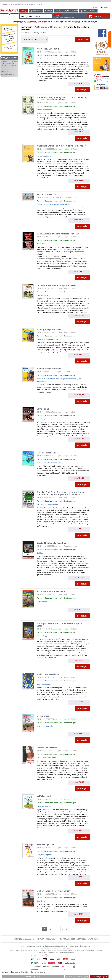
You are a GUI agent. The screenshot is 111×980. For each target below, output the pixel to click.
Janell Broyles (42, 419)
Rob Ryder (41, 244)
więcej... (5, 66)
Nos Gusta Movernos (46, 194)
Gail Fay (40, 553)
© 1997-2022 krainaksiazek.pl (24, 939)
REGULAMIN (50, 939)
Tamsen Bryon (52, 504)
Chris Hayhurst (42, 295)
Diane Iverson (65, 204)
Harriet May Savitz (44, 156)
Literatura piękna (9, 63)
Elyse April (41, 204)
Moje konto (83, 11)
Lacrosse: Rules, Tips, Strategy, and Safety (56, 285)
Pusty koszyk (98, 16)
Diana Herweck (43, 602)
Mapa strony (73, 946)
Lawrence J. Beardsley (45, 726)
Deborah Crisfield (71, 379)
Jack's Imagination (45, 796)
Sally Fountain (42, 463)
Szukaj (23, 11)
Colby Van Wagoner (44, 806)
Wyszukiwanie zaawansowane (64, 18)
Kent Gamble (51, 59)
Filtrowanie (83, 40)
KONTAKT (41, 939)
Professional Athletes (47, 748)
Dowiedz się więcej (33, 976)
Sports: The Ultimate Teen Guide (52, 543)
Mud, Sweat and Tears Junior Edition (53, 891)
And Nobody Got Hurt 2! (48, 49)
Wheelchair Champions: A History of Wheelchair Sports (62, 146)
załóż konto (106, 7)
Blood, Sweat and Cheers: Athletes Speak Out (58, 234)
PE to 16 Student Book (47, 453)
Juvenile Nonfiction (51, 27)
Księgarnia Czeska (34, 946)
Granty (58, 11)
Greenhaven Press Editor (46, 758)
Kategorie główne (9, 58)
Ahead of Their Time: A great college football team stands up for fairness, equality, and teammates (61, 493)
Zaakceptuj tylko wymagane (77, 976)
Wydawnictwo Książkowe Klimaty (55, 946)
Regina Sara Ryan (52, 204)
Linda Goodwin (54, 463)
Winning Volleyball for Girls (49, 329)
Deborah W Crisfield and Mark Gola (50, 339)
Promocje (48, 11)
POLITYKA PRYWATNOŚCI (66, 939)
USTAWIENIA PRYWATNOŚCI (87, 939)
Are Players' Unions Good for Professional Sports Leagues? (59, 625)
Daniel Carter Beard (44, 110)
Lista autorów (85, 946)
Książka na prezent (71, 11)
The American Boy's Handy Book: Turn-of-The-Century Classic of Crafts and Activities (62, 98)
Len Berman (41, 59)
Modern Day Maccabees (48, 674)
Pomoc (93, 11)
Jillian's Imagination (46, 845)
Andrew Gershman (44, 684)
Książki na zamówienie (37, 11)
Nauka (4, 61)
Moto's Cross (43, 716)
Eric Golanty (41, 504)
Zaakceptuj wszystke (99, 976)
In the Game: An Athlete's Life (51, 591)
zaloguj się (97, 7)
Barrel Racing (43, 409)
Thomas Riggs (42, 636)
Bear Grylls (41, 901)
